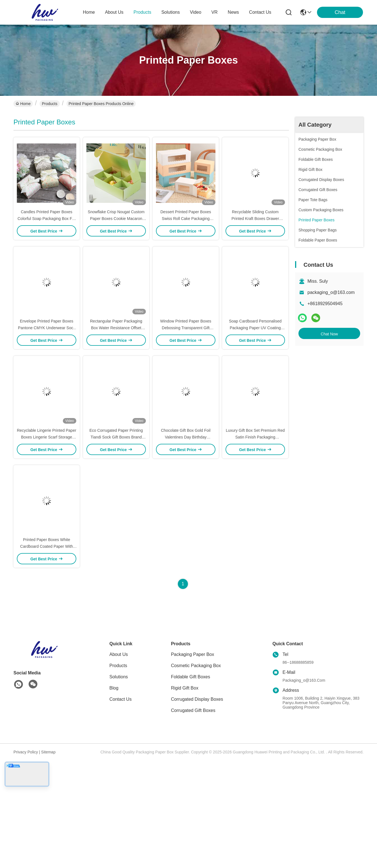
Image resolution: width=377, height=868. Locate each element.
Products (50, 104)
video (196, 12)
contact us (260, 12)
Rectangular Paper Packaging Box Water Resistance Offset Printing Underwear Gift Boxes (116, 328)
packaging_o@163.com (331, 292)
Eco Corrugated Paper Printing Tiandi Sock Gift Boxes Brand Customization (116, 437)
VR (215, 12)
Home (89, 12)
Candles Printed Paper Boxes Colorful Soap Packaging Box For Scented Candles (47, 219)
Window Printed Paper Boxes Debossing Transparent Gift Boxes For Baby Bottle (186, 328)
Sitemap (48, 752)
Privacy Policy (26, 752)
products (142, 12)
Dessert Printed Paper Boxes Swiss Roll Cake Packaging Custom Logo (186, 219)
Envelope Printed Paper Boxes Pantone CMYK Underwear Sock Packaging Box (47, 328)
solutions (171, 12)
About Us (119, 654)
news (233, 12)
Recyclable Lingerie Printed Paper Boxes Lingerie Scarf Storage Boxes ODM (47, 437)
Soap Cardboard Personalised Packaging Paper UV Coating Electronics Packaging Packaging (255, 328)
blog (114, 688)
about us (114, 12)
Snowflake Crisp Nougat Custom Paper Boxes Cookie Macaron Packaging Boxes (116, 219)
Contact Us (120, 699)
